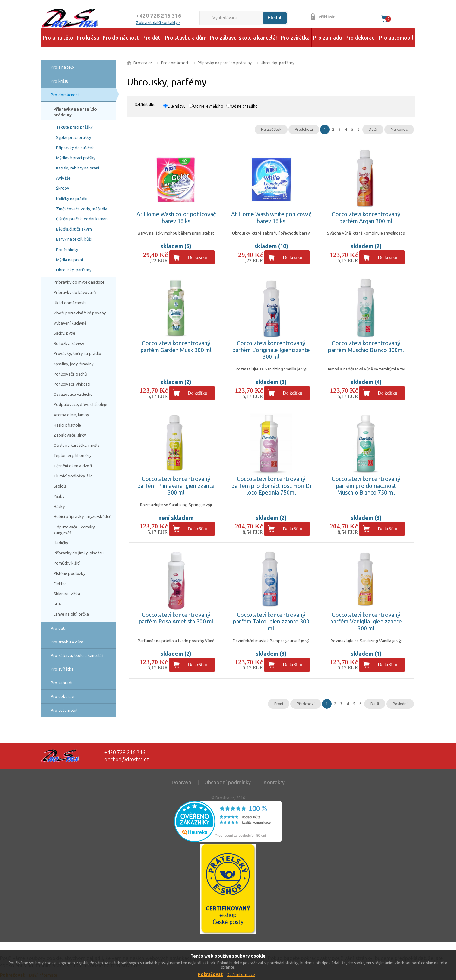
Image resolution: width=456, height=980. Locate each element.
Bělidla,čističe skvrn (74, 229)
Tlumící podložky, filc (73, 476)
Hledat (275, 18)
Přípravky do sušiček (75, 148)
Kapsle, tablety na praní (78, 168)
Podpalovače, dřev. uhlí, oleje (80, 404)
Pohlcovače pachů (70, 374)
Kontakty (274, 782)
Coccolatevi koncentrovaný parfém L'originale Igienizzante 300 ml (271, 350)
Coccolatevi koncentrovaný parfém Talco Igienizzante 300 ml (271, 621)
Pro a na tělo (58, 38)
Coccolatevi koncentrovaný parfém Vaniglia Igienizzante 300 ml (366, 621)
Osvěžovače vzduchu (73, 394)
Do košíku (197, 257)
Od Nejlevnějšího (208, 106)
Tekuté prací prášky (74, 127)
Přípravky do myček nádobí (79, 282)
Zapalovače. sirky (70, 435)
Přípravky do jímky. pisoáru (79, 553)
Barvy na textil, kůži (74, 239)
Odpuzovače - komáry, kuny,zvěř (75, 530)
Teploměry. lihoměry (72, 455)
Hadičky (61, 543)
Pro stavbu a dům (186, 38)
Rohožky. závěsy (69, 343)
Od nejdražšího (244, 106)
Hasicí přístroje (67, 425)
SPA (57, 604)
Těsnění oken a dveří (73, 466)
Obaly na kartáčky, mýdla (76, 445)
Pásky (59, 496)
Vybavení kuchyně (70, 323)
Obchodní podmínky (228, 782)
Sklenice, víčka (67, 594)
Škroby (63, 188)
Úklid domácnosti (70, 303)
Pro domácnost (121, 38)
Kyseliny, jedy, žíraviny (73, 364)
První (279, 704)
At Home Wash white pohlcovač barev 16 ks (271, 218)
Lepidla (60, 486)
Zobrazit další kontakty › (158, 23)
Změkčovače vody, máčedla (82, 209)
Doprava (181, 782)
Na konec (399, 129)
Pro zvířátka (295, 38)
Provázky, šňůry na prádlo (77, 353)
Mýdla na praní (70, 260)
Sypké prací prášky (73, 137)
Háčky (59, 506)
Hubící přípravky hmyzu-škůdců (82, 516)
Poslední (400, 704)
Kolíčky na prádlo (72, 199)
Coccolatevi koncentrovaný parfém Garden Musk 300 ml (176, 346)
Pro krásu (88, 38)
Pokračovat (210, 974)
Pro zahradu (328, 38)
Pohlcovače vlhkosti (72, 384)
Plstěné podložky (69, 573)
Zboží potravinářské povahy (80, 313)
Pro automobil (396, 38)
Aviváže (63, 178)
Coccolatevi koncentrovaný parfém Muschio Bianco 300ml (366, 346)
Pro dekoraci (361, 38)
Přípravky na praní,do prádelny (75, 112)
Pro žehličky (67, 250)
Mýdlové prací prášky (76, 158)
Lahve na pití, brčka (71, 614)
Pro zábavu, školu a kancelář (244, 38)
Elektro (60, 584)
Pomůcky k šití (67, 563)
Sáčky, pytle (64, 333)
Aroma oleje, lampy (71, 415)
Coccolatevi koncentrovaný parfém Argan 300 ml (366, 218)
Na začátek (271, 129)
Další (373, 129)
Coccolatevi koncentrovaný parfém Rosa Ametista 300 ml (176, 618)
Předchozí (304, 129)
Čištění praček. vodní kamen (82, 219)
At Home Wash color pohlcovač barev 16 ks (176, 218)
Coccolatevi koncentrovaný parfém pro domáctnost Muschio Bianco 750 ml (366, 486)
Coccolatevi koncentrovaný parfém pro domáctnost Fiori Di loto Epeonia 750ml (271, 486)
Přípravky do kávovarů (75, 292)
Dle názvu (177, 106)
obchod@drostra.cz (127, 759)
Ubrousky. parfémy (74, 270)
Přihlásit (327, 17)
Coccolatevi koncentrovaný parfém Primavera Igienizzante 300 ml (176, 486)
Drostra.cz (143, 63)
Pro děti (152, 38)
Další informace (241, 974)
